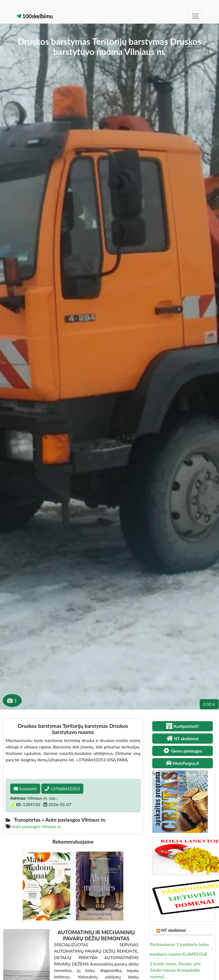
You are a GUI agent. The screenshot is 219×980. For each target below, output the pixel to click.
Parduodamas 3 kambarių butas (180, 944)
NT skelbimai (174, 930)
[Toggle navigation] (195, 16)
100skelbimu (35, 16)
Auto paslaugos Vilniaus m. (37, 826)
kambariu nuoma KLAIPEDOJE (179, 954)
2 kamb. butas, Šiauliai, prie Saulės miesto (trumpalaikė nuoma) (175, 970)
